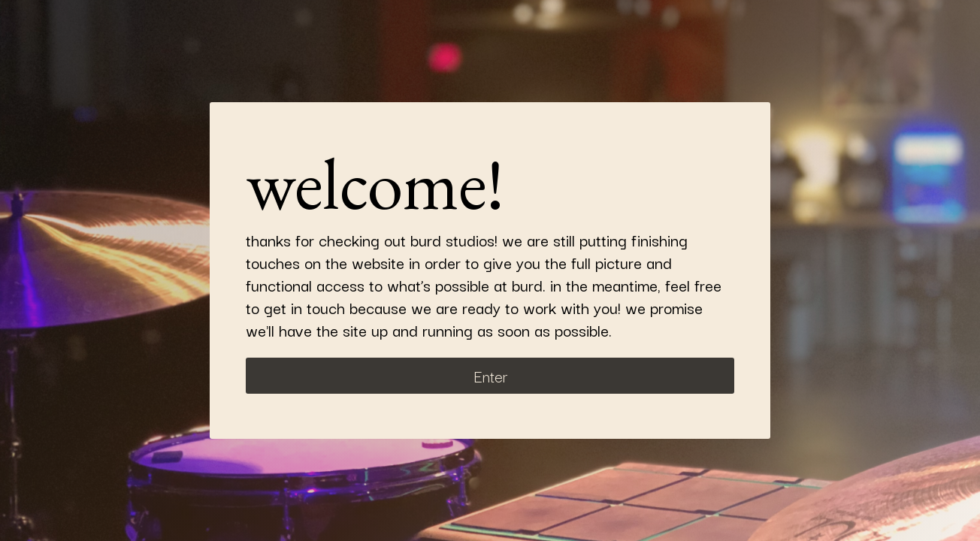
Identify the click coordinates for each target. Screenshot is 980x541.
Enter (490, 376)
